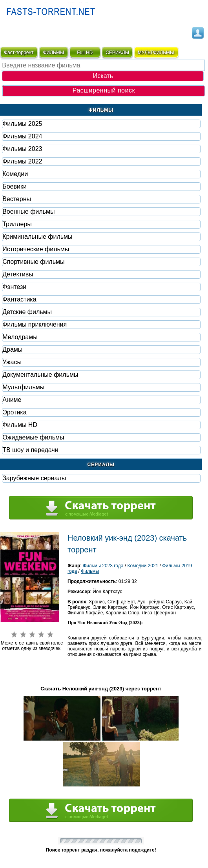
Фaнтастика (19, 299)
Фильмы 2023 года (103, 566)
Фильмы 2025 (22, 124)
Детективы (18, 274)
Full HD (85, 53)
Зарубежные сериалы (34, 478)
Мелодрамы (20, 337)
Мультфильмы (23, 387)
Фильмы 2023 (22, 149)
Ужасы (12, 362)
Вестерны (17, 199)
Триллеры (17, 224)
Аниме (12, 400)
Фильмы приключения (35, 324)
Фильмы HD (20, 425)
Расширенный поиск (104, 90)
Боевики (15, 186)
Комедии (15, 174)
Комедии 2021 (143, 566)
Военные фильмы (28, 212)
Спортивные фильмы (33, 262)
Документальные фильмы (40, 375)
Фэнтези (14, 287)
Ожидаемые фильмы (33, 437)
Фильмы (90, 571)
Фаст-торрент (19, 53)
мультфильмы (156, 53)
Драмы (12, 350)
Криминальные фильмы (37, 237)
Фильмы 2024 (22, 136)
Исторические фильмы (36, 249)
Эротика (14, 412)
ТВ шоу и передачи (30, 450)
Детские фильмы (27, 312)
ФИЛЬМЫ (53, 53)
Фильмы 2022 (22, 161)
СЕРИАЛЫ (117, 53)
